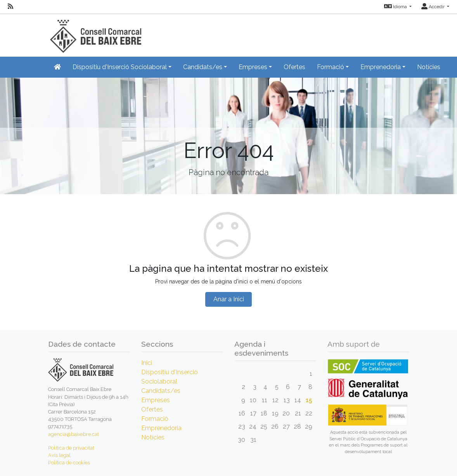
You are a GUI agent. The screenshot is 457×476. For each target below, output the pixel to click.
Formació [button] (331, 67)
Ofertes (294, 67)
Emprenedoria (161, 428)
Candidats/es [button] (203, 67)
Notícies (429, 67)
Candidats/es (161, 391)
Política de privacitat (71, 448)
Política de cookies (69, 463)
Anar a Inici (229, 299)
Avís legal (59, 455)
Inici (147, 363)
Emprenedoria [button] (381, 67)
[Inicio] (95, 33)
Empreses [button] (253, 67)
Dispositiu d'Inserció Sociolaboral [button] (120, 67)
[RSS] (10, 7)
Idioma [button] (396, 7)
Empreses (156, 400)
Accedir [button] (434, 7)
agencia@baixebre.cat (74, 434)
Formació (155, 419)
